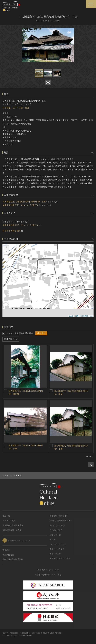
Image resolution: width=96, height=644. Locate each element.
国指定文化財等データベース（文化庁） (21, 205)
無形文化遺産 (8, 555)
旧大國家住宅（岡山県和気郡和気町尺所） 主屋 (24, 202)
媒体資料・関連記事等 (59, 516)
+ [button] (6, 248)
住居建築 (7, 108)
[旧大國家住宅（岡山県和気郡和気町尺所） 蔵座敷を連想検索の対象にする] (6, 391)
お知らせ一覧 (55, 535)
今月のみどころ (56, 530)
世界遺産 (6, 550)
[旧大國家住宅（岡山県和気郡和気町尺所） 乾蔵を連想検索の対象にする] (51, 391)
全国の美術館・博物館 (12, 530)
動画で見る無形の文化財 (13, 559)
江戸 (15, 108)
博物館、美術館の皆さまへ (61, 521)
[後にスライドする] (90, 456)
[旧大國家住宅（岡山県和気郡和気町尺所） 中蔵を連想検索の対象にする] (51, 446)
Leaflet (72, 316)
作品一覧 (6, 516)
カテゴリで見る (9, 521)
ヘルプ (52, 539)
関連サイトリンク (57, 549)
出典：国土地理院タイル (84, 316)
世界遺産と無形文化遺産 (13, 525)
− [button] (6, 252)
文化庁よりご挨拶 (57, 525)
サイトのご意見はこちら (60, 558)
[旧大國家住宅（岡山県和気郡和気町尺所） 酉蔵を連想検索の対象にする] (6, 445)
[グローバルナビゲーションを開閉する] (91, 4)
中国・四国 (24, 108)
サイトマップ (55, 554)
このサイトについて (58, 544)
